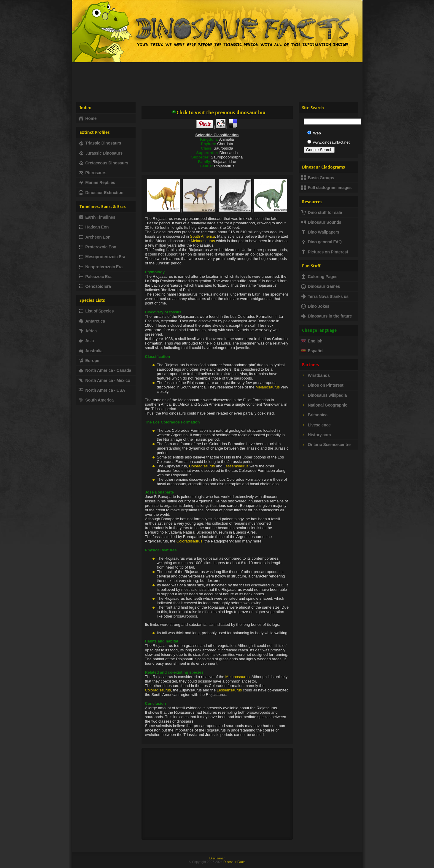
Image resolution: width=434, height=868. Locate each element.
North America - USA (102, 390)
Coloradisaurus (202, 466)
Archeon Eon (95, 237)
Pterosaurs (93, 173)
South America (202, 236)
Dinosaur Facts (234, 862)
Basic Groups (318, 178)
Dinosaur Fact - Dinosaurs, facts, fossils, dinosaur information (145, 34)
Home (88, 118)
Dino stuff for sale (322, 212)
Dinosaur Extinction (101, 193)
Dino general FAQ (321, 242)
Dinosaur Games (321, 286)
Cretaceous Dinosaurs (104, 163)
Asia (86, 341)
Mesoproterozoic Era (102, 257)
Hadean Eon (94, 227)
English (312, 341)
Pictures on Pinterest (325, 252)
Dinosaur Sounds (321, 222)
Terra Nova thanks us (325, 296)
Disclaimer (217, 858)
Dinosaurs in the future (327, 316)
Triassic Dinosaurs (100, 143)
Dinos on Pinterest (322, 385)
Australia (91, 351)
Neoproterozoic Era (101, 267)
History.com (316, 435)
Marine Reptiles (97, 183)
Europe (89, 361)
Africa (88, 331)
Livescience (316, 425)
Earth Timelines (97, 217)
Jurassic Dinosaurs (101, 153)
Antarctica (92, 321)
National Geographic (324, 405)
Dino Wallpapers (320, 232)
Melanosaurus (203, 241)
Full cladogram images (326, 188)
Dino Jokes (315, 306)
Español (312, 351)
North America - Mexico (104, 380)
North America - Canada (105, 370)
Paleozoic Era (95, 277)
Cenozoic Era (95, 286)
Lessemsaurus (236, 466)
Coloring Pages (319, 277)
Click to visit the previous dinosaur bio (219, 113)
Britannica (314, 415)
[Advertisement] (217, 80)
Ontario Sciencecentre (326, 445)
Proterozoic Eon (97, 247)
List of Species (96, 311)
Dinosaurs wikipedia (324, 395)
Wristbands (315, 375)
